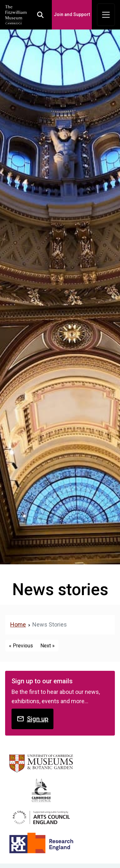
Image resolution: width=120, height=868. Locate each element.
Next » (48, 646)
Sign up (32, 719)
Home (18, 624)
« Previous (21, 646)
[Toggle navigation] (106, 15)
